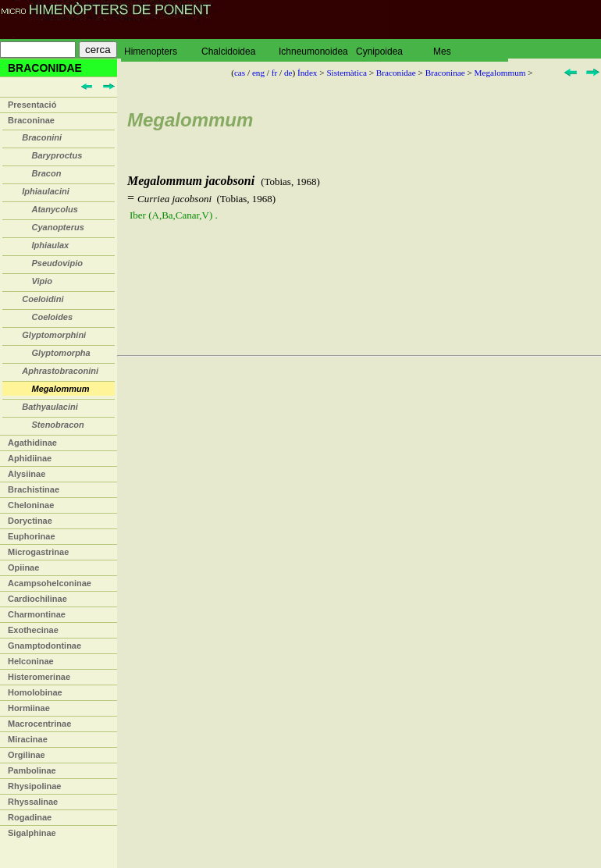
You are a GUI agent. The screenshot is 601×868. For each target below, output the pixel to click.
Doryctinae (30, 521)
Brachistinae (34, 489)
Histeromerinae (39, 677)
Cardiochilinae (37, 599)
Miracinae (28, 739)
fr (274, 73)
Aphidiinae (30, 458)
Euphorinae (32, 536)
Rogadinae (30, 817)
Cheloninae (31, 505)
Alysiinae (27, 474)
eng (258, 73)
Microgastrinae (38, 552)
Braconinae (31, 120)
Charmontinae (37, 614)
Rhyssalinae (33, 802)
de (288, 73)
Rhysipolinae (34, 786)
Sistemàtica (347, 73)
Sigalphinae (32, 833)
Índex (307, 73)
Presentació (32, 105)
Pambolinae (32, 770)
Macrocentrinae (39, 724)
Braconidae (396, 73)
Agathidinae (32, 443)
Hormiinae (29, 708)
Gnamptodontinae (44, 646)
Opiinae (23, 567)
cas (240, 73)
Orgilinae (27, 755)
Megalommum (500, 73)
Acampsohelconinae (50, 583)
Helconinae (31, 661)
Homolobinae (35, 692)
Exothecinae (33, 630)
